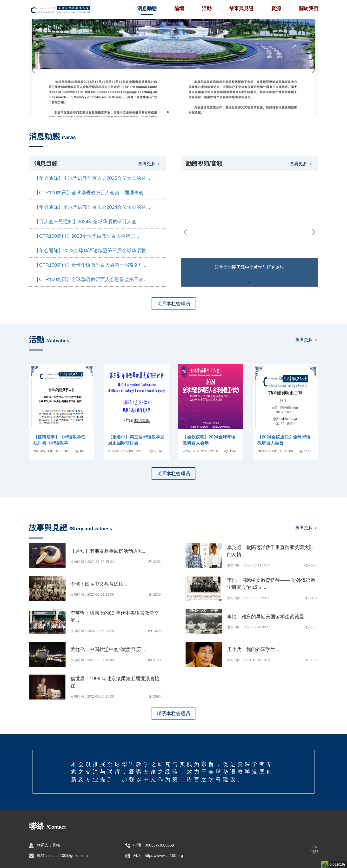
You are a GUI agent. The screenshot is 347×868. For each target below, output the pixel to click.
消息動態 (147, 8)
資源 (276, 8)
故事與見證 (241, 8)
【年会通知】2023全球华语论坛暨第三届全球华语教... (92, 250)
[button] (33, 70)
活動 (207, 8)
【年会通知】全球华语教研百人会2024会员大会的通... (92, 207)
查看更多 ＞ (150, 164)
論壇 (179, 8)
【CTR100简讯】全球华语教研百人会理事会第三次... (91, 279)
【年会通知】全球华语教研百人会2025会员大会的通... (92, 178)
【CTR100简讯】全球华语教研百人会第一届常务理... (91, 265)
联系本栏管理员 (173, 304)
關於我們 (308, 8)
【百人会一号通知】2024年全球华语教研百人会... (87, 222)
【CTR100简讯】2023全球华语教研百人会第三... (87, 236)
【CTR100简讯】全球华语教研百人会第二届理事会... (91, 193)
